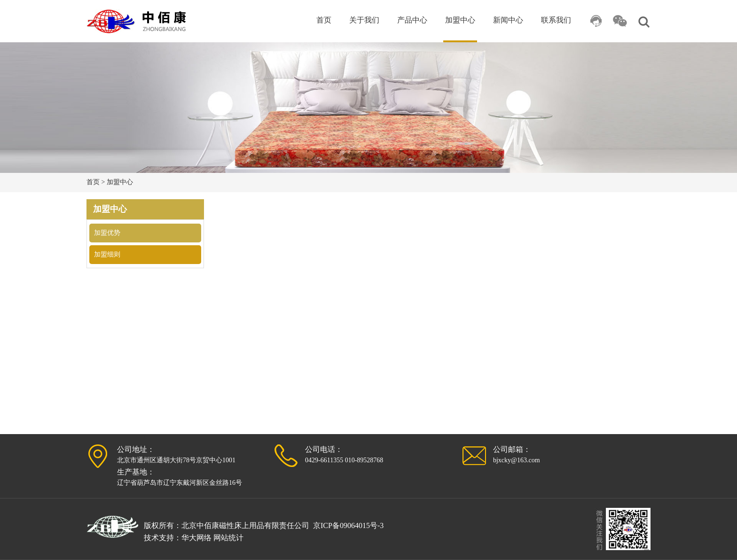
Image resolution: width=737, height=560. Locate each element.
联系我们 (556, 20)
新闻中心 (508, 20)
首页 (324, 20)
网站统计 (228, 538)
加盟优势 (107, 233)
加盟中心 (460, 20)
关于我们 (364, 20)
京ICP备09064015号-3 (348, 525)
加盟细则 (107, 254)
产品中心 (412, 20)
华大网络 (196, 538)
